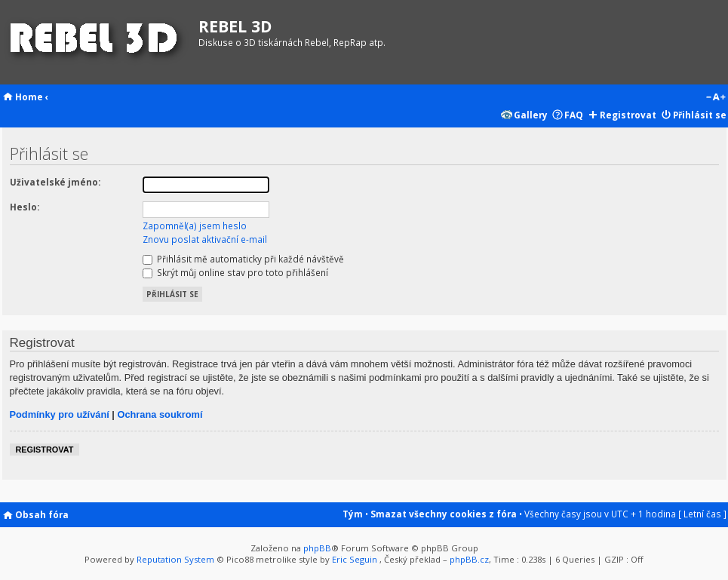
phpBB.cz (469, 559)
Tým (353, 514)
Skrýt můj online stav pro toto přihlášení (235, 272)
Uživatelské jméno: (55, 182)
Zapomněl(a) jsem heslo (195, 226)
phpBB (317, 548)
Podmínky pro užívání (60, 414)
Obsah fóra (42, 514)
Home (29, 97)
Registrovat (628, 115)
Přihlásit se (700, 115)
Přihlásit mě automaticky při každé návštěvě (243, 259)
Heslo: (25, 207)
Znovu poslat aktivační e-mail (205, 239)
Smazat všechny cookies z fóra (444, 514)
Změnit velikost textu (716, 98)
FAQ (574, 115)
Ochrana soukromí (160, 414)
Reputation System (175, 559)
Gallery (531, 115)
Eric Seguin (355, 559)
